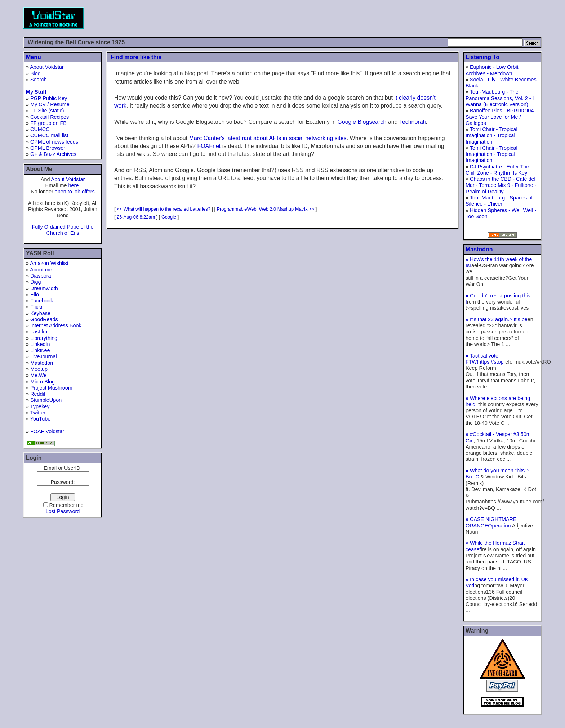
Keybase (40, 313)
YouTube (41, 419)
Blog (35, 73)
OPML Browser (48, 148)
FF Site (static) (47, 111)
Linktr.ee (40, 350)
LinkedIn (40, 344)
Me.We (38, 375)
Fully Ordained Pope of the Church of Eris (63, 230)
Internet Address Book (56, 325)
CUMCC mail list (49, 135)
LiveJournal (44, 356)
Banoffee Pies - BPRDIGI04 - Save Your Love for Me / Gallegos (501, 117)
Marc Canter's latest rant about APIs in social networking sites (268, 138)
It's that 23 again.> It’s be (497, 319)
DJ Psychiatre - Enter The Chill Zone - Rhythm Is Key (497, 170)
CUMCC (40, 129)
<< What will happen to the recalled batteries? (164, 209)
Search (39, 80)
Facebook (42, 301)
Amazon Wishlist (49, 263)
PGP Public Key (49, 98)
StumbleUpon (46, 400)
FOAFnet (209, 146)
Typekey (40, 406)
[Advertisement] (411, 18)
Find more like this (136, 57)
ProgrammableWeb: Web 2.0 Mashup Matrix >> (266, 209)
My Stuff (36, 92)
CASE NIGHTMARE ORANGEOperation (491, 522)
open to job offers (75, 192)
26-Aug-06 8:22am (136, 217)
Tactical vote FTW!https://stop (485, 359)
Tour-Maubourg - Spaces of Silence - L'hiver (499, 201)
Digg (36, 282)
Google (169, 217)
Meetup (39, 369)
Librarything (44, 338)
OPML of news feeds (54, 142)
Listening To (482, 57)
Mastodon (42, 363)
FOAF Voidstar (47, 431)
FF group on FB (48, 123)
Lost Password (63, 511)
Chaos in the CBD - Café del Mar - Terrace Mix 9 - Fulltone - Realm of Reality (501, 185)
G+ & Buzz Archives (53, 154)
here (74, 185)
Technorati (413, 122)
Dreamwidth (44, 288)
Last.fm (39, 332)
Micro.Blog (43, 382)
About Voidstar (47, 67)
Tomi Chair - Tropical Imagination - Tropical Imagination (491, 136)
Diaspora (41, 276)
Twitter (38, 413)
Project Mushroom (51, 388)
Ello (35, 295)
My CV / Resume (50, 104)
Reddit (38, 394)
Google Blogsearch (362, 122)
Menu (34, 57)
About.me (41, 270)
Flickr (36, 307)
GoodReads (44, 319)
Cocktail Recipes (50, 117)
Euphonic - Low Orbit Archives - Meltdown (492, 70)
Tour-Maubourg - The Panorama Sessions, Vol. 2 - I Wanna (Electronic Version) (500, 98)
